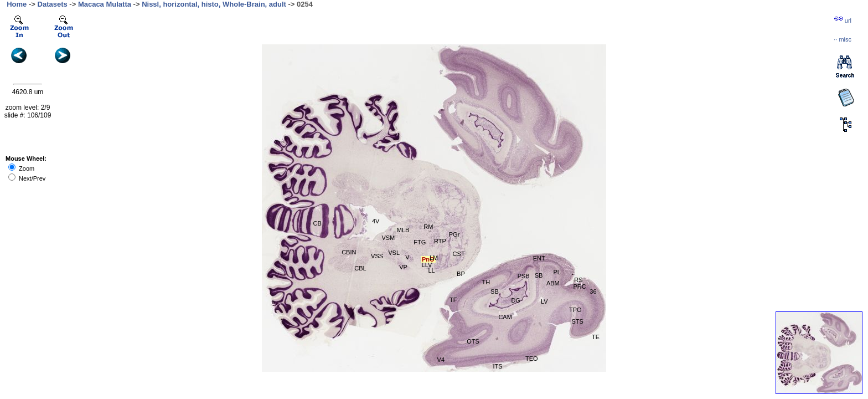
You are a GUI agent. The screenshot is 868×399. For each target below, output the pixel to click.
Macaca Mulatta (105, 4)
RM (428, 227)
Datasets (53, 4)
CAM (505, 317)
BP (461, 274)
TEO (532, 359)
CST (459, 254)
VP (403, 267)
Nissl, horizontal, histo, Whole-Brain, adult (214, 4)
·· (843, 39)
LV (544, 301)
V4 (441, 360)
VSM (388, 238)
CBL (360, 268)
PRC (579, 287)
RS (578, 280)
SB (539, 275)
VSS (377, 256)
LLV (427, 265)
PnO (428, 259)
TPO (575, 310)
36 (593, 291)
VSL (394, 253)
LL (431, 270)
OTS (473, 341)
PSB (524, 276)
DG (516, 300)
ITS (497, 366)
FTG (420, 242)
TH (486, 282)
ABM (553, 283)
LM (434, 258)
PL (557, 272)
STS (577, 321)
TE (596, 337)
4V (376, 221)
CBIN (349, 252)
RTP (440, 241)
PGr (454, 234)
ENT (539, 258)
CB (317, 223)
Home (17, 4)
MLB (403, 230)
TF (453, 300)
